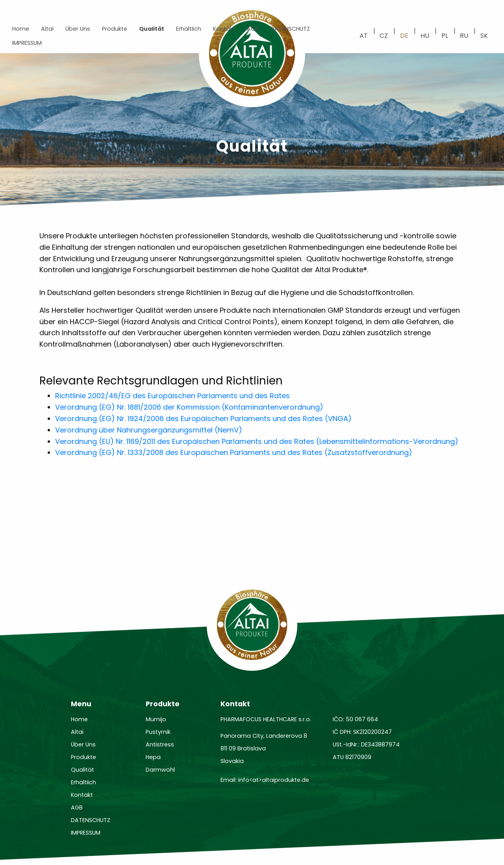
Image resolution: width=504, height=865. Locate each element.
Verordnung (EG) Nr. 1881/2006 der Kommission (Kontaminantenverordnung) (189, 407)
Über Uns (78, 29)
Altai (47, 29)
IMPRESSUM (27, 43)
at (364, 36)
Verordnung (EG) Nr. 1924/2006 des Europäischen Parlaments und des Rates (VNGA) (203, 419)
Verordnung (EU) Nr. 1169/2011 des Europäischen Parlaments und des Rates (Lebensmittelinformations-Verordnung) (257, 441)
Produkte (115, 29)
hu (425, 36)
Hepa (153, 757)
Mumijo (156, 719)
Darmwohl (160, 770)
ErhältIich (189, 29)
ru (464, 36)
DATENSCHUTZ (290, 29)
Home (21, 29)
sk (484, 36)
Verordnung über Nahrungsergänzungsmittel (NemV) (149, 430)
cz (384, 36)
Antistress (160, 744)
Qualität (152, 29)
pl (445, 36)
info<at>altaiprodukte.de (274, 780)
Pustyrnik (158, 732)
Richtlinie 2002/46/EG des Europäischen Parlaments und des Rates (172, 396)
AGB (253, 29)
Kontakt (224, 29)
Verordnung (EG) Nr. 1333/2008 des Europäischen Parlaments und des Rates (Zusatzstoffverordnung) (234, 452)
